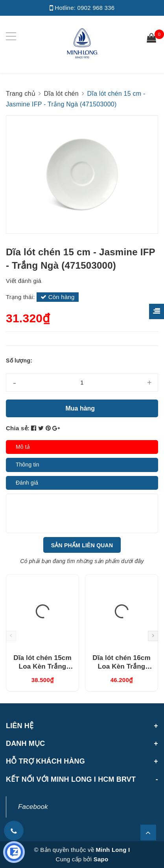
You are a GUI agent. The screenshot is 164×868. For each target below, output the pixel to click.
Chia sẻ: (18, 428)
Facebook (33, 807)
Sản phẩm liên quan (82, 545)
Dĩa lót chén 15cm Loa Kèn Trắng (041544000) (42, 666)
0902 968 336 (96, 8)
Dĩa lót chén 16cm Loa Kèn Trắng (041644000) (121, 666)
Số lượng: (19, 361)
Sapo (101, 859)
